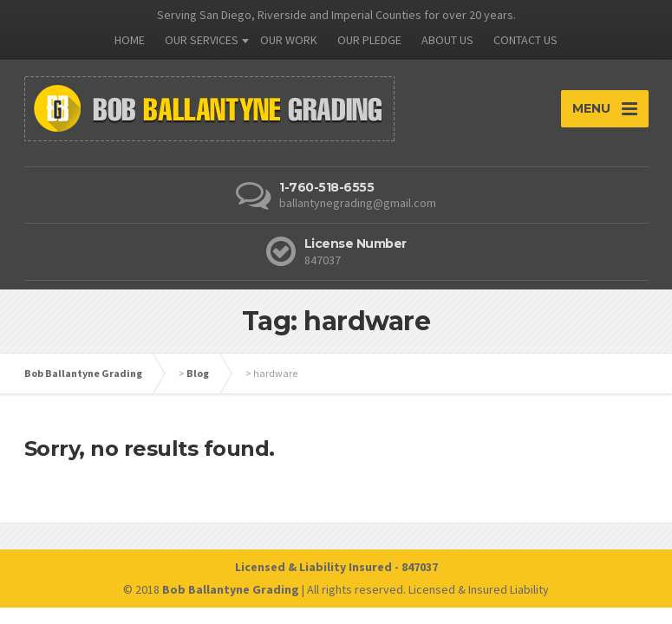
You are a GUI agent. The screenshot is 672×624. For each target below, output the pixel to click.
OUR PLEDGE (369, 40)
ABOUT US (447, 40)
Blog (198, 373)
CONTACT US (525, 40)
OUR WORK (289, 40)
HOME (130, 40)
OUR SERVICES (202, 40)
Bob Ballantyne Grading (83, 373)
